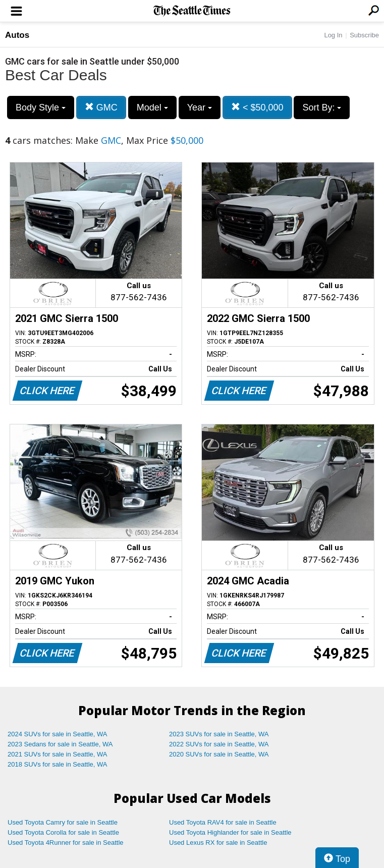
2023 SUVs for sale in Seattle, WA (219, 734)
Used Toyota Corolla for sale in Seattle (63, 832)
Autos (17, 35)
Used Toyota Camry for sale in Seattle (63, 822)
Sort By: (322, 107)
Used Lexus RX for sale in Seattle (218, 843)
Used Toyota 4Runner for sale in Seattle (66, 843)
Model (152, 107)
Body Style (41, 107)
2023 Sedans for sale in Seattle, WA (60, 744)
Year (200, 107)
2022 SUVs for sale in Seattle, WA (219, 744)
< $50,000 (257, 107)
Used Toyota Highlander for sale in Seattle (230, 832)
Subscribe (364, 35)
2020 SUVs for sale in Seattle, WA (219, 754)
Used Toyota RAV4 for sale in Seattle (223, 822)
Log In (333, 35)
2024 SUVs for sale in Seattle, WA (58, 734)
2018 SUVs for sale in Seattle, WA (58, 764)
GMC (101, 107)
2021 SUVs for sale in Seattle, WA (58, 754)
